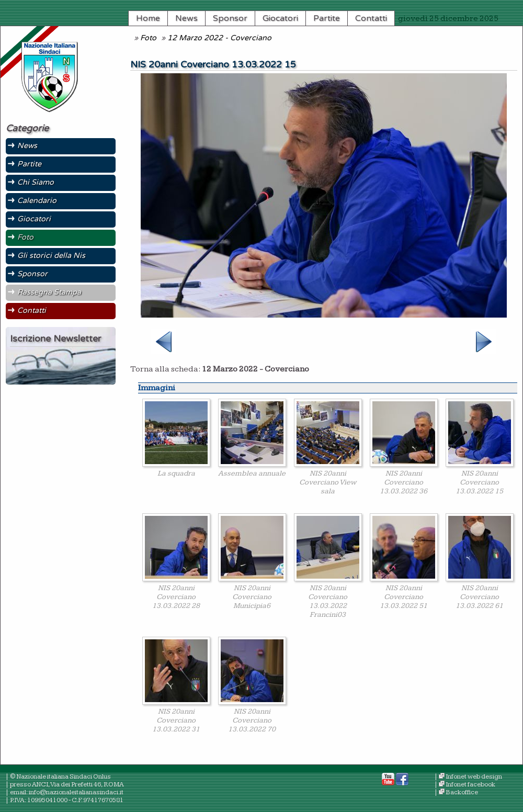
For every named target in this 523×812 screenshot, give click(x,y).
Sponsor (230, 18)
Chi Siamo (36, 182)
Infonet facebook (470, 785)
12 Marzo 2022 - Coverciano (219, 38)
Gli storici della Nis (51, 256)
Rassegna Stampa (49, 292)
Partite (327, 18)
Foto (148, 38)
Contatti (371, 18)
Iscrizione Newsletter (55, 339)
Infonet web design (474, 777)
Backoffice (462, 792)
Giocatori (280, 18)
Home (148, 18)
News (186, 18)
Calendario (37, 201)
